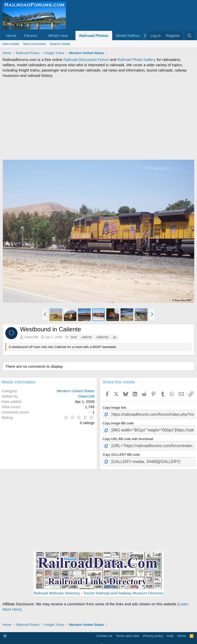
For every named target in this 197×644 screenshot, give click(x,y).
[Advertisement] (98, 119)
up (114, 337)
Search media (60, 44)
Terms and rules (128, 632)
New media (11, 44)
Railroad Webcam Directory (57, 589)
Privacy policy (153, 632)
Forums (31, 36)
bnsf (74, 337)
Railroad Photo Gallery (137, 60)
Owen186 (31, 337)
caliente (86, 337)
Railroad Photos (94, 36)
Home (11, 36)
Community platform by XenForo (98, 641)
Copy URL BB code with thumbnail (128, 437)
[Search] (190, 36)
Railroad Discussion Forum (86, 60)
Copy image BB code (118, 422)
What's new (58, 36)
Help (170, 632)
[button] (41, 36)
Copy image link (114, 408)
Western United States (75, 391)
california (102, 337)
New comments (34, 44)
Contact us (104, 632)
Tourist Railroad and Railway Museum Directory (123, 589)
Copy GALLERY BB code (121, 452)
